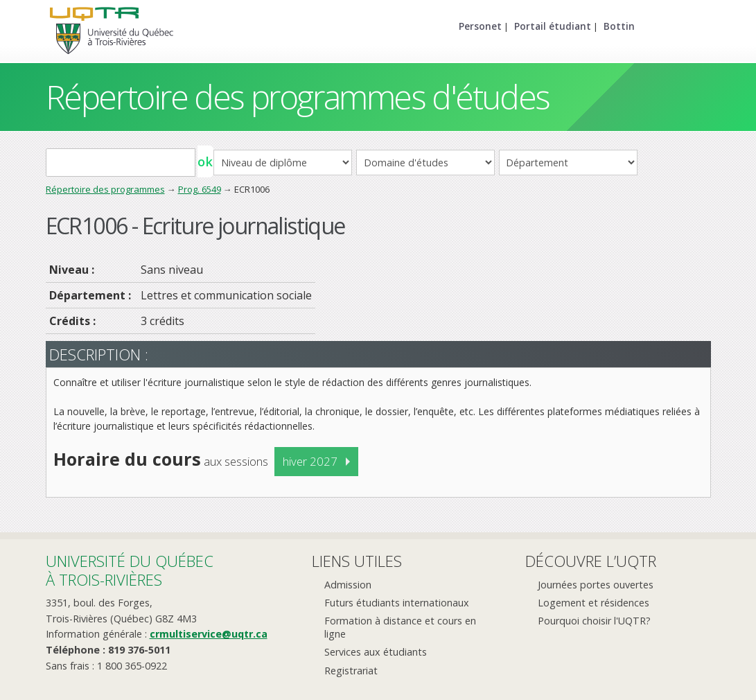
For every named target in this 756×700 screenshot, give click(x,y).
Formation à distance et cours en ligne (400, 627)
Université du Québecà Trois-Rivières (130, 570)
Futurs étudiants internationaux (397, 603)
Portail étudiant (553, 26)
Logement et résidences (594, 603)
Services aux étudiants (376, 652)
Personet (480, 26)
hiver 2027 (310, 461)
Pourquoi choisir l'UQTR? (594, 621)
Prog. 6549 (200, 189)
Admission (348, 585)
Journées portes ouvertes (596, 585)
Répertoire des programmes (105, 189)
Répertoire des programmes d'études (298, 97)
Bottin (619, 26)
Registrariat (351, 671)
